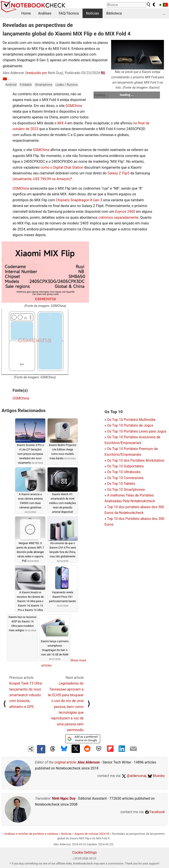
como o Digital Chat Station (62, 167)
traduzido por (37, 73)
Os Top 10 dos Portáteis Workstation (136, 460)
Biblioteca (114, 13)
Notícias (93, 13)
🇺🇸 (103, 73)
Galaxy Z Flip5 (118, 173)
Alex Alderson (89, 762)
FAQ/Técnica (69, 13)
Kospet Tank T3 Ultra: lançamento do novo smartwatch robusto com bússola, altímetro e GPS (26, 695)
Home (26, 13)
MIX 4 (62, 123)
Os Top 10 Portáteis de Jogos (130, 425)
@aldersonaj (134, 776)
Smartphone (44, 85)
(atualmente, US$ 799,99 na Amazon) (42, 179)
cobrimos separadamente (118, 217)
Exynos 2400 (125, 212)
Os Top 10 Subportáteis (125, 466)
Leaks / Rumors (67, 85)
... (164, 13)
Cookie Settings (84, 852)
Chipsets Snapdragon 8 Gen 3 (79, 200)
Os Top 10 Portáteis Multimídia (131, 420)
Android (11, 85)
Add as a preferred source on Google (82, 738)
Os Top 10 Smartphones (126, 490)
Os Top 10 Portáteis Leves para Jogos (137, 431)
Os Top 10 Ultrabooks (124, 472)
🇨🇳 (5, 79)
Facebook (155, 812)
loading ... (101, 95)
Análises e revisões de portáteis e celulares (31, 834)
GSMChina (74, 106)
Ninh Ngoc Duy (64, 798)
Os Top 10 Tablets (121, 484)
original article (65, 762)
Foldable (26, 85)
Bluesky (156, 776)
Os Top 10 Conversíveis (125, 478)
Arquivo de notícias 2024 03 (92, 834)
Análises (45, 13)
